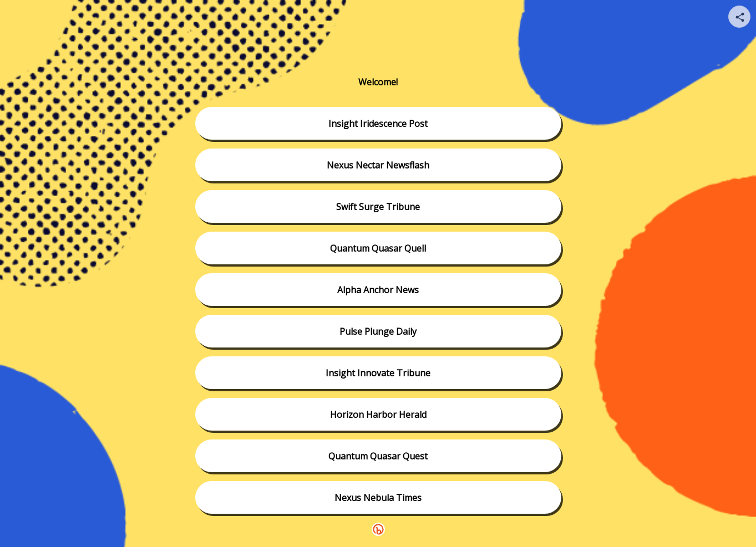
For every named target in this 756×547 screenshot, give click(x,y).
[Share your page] (739, 17)
